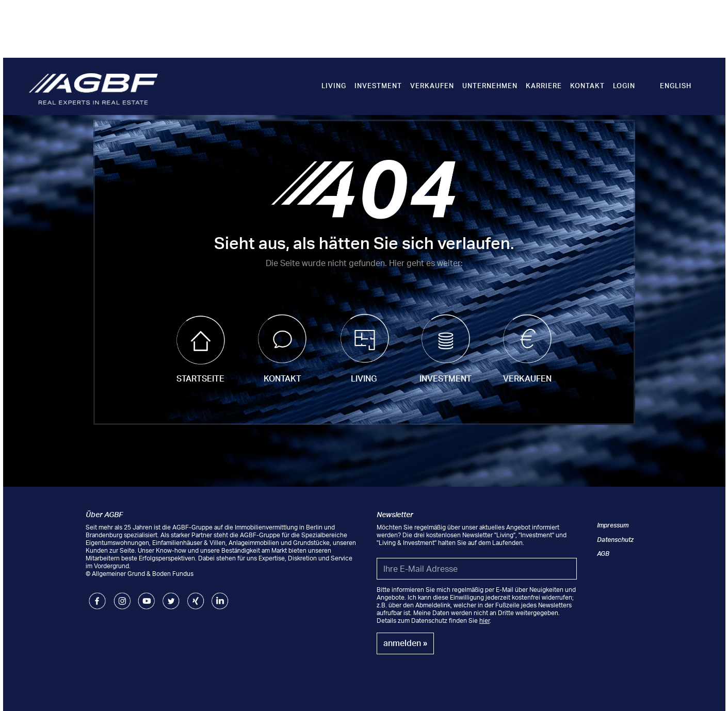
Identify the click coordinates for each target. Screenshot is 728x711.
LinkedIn (220, 596)
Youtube (146, 596)
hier (484, 621)
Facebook (97, 596)
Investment (378, 86)
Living (334, 86)
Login (624, 86)
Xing (194, 596)
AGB (603, 553)
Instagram (122, 596)
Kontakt (587, 86)
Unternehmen (490, 86)
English (676, 86)
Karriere (544, 86)
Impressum (613, 525)
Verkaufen (432, 86)
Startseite (200, 378)
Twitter (171, 596)
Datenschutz (615, 540)
